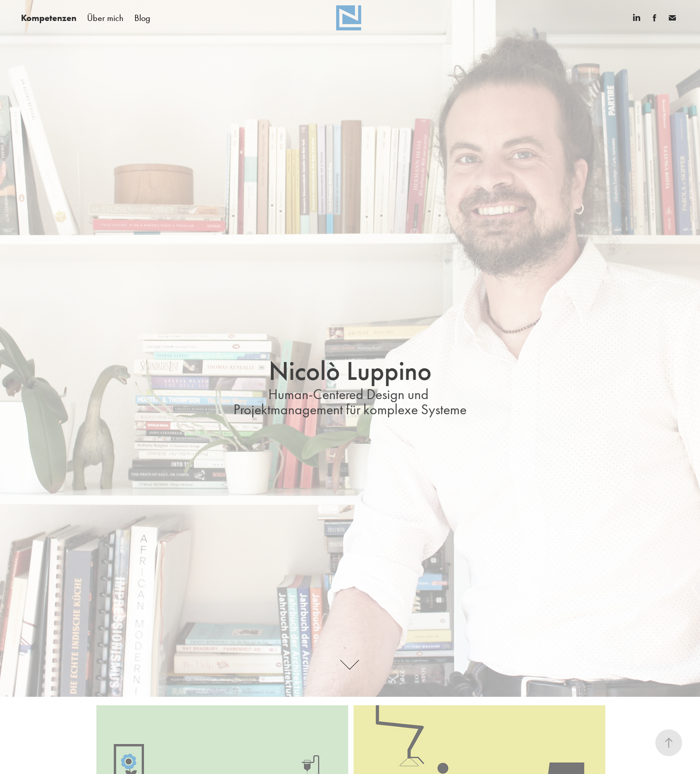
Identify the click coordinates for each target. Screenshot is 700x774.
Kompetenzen (49, 18)
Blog (142, 18)
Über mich (105, 18)
